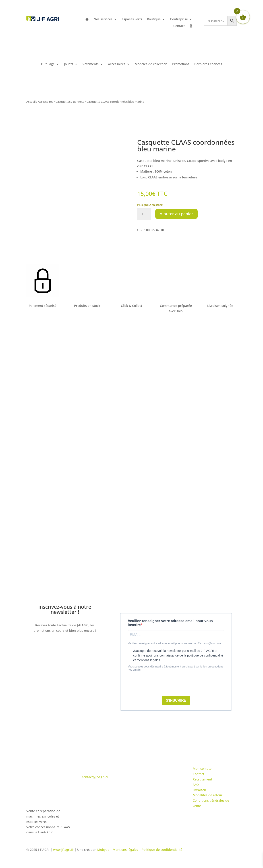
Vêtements (91, 64)
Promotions (181, 64)
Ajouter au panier (176, 214)
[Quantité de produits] (144, 214)
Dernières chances (208, 64)
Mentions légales (125, 850)
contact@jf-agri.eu (96, 777)
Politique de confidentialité (162, 850)
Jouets (69, 64)
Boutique (154, 19)
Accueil (31, 102)
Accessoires (117, 64)
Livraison (199, 790)
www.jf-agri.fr (63, 850)
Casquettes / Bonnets (70, 102)
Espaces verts (132, 19)
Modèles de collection (151, 64)
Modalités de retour (208, 795)
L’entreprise (179, 19)
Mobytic (103, 850)
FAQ (196, 785)
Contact (179, 26)
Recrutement (202, 779)
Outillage (48, 64)
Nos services (103, 19)
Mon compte (202, 769)
